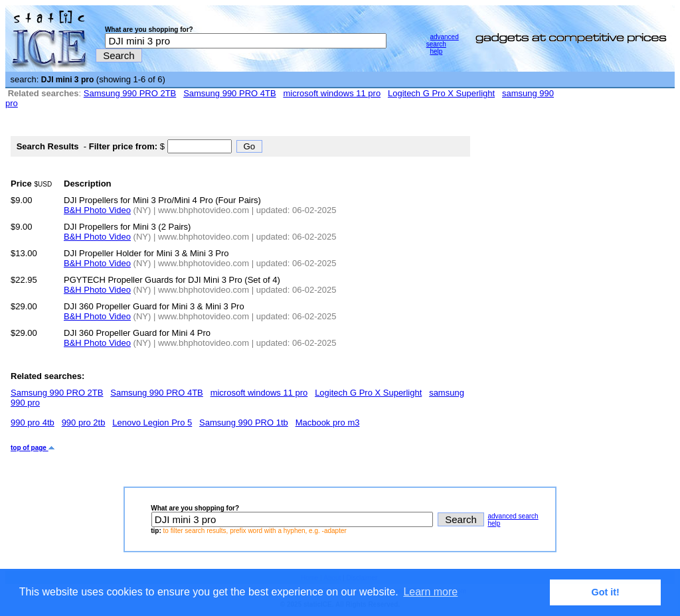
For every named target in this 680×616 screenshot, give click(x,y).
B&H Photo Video (97, 210)
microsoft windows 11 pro (332, 93)
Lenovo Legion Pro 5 (152, 423)
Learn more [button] (430, 592)
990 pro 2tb (84, 423)
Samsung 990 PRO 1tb (244, 423)
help (436, 51)
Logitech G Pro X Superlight (441, 93)
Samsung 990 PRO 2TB (130, 93)
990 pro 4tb (33, 423)
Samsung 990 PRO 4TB (229, 93)
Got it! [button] (606, 592)
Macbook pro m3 (328, 423)
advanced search (443, 40)
